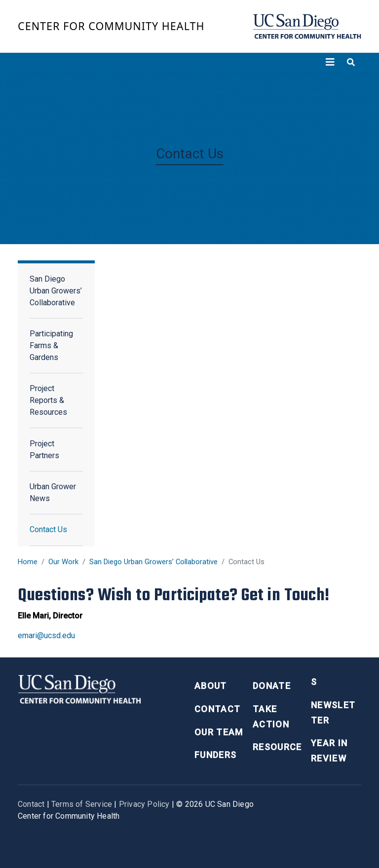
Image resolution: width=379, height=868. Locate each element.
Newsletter (333, 713)
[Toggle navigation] (330, 62)
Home (28, 562)
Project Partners (44, 450)
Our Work (63, 562)
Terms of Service (82, 804)
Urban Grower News (53, 492)
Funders (215, 755)
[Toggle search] (351, 62)
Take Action (271, 717)
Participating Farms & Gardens (51, 345)
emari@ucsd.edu (46, 635)
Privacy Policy (144, 804)
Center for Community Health (111, 26)
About (211, 686)
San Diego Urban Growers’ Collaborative (153, 562)
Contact (217, 709)
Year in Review (329, 751)
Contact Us (48, 529)
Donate (272, 686)
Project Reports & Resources (48, 400)
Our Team (219, 732)
